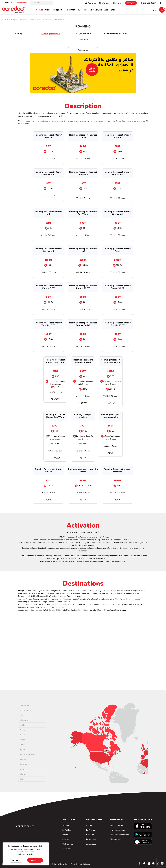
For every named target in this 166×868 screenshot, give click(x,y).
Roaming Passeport (51, 34)
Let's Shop (67, 830)
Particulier (8, 3)
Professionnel (21, 3)
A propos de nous (117, 830)
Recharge (92, 3)
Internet (105, 3)
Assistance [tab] (83, 50)
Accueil (66, 825)
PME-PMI (90, 835)
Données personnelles (119, 835)
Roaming (18, 34)
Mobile (65, 835)
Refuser (16, 860)
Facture (118, 3)
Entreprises (91, 839)
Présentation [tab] (83, 39)
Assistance (67, 849)
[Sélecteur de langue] (162, 3)
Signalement (116, 839)
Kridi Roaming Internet (115, 34)
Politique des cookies (26, 854)
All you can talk (83, 34)
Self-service (68, 844)
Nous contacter (117, 825)
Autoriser (35, 860)
